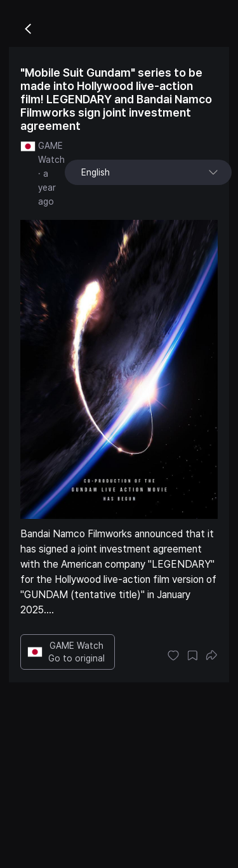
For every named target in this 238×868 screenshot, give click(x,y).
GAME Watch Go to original (66, 652)
